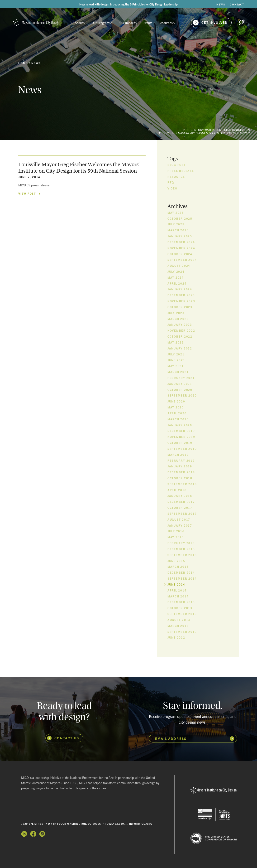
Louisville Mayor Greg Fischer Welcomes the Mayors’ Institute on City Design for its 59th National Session (79, 168)
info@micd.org (141, 824)
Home (23, 63)
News (36, 63)
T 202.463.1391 (115, 824)
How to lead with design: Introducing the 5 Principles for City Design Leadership (128, 4)
